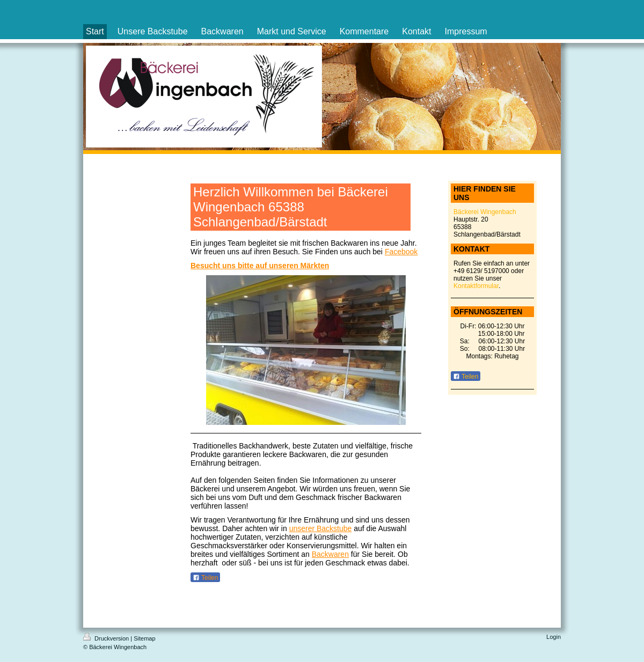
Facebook (401, 252)
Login (554, 637)
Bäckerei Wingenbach (485, 212)
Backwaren (330, 554)
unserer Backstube (321, 528)
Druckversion (107, 638)
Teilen (205, 578)
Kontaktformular (476, 286)
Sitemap (144, 638)
